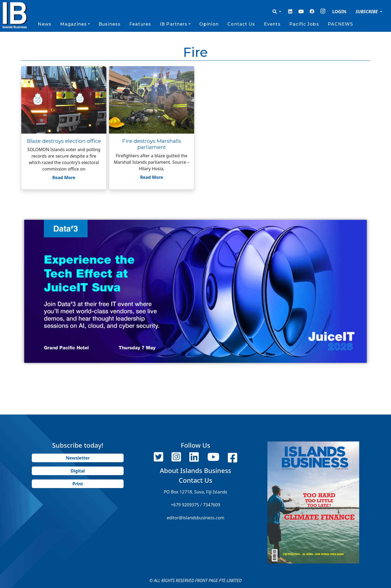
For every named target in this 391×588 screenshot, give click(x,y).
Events (272, 24)
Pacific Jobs (304, 24)
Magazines (73, 24)
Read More (64, 178)
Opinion (209, 24)
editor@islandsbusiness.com (195, 518)
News (44, 24)
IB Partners (174, 24)
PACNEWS (341, 24)
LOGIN (339, 12)
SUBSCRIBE (367, 12)
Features (140, 24)
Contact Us (241, 24)
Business (110, 24)
